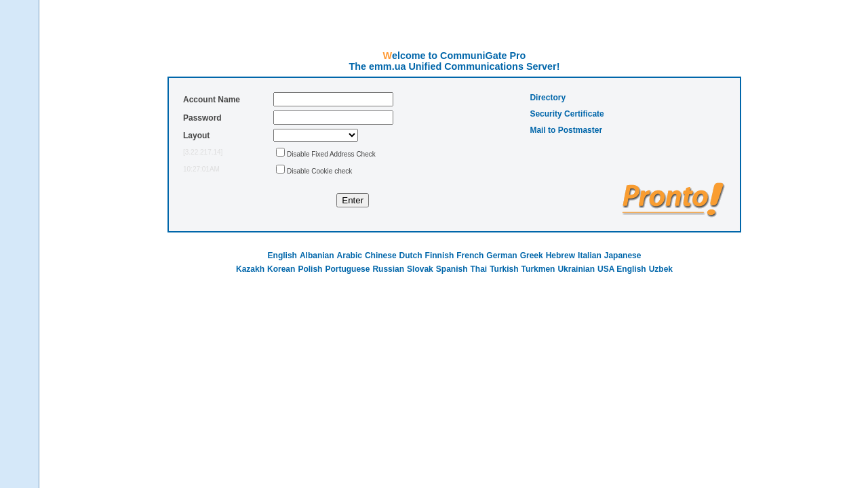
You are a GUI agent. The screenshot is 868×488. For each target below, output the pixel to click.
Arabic (350, 256)
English (282, 256)
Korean (281, 269)
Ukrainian (576, 269)
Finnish (440, 256)
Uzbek (661, 269)
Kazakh (250, 269)
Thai (478, 269)
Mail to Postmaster (566, 130)
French (470, 256)
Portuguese (347, 269)
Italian (590, 256)
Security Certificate (567, 114)
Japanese (623, 256)
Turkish (504, 269)
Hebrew (560, 256)
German (501, 256)
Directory (548, 98)
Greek (532, 256)
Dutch (411, 256)
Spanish (452, 269)
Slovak (420, 269)
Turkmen (538, 269)
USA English (622, 269)
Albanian (317, 256)
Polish (310, 269)
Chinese (381, 256)
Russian (388, 269)
